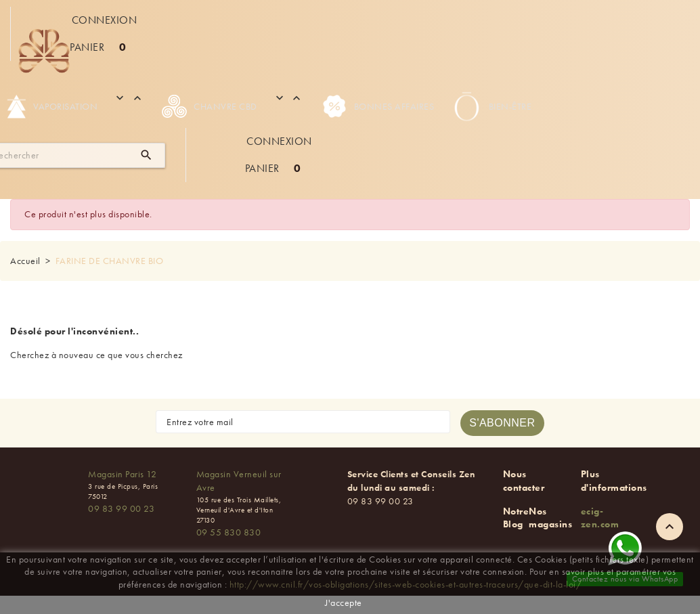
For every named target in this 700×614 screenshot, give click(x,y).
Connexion (105, 20)
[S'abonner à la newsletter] (502, 423)
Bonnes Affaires (378, 106)
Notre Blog (516, 518)
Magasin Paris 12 (122, 474)
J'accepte (344, 602)
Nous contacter (524, 481)
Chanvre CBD (210, 106)
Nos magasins (550, 518)
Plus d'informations (614, 481)
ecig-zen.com (600, 518)
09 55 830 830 (229, 532)
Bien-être (491, 106)
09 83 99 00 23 (121, 508)
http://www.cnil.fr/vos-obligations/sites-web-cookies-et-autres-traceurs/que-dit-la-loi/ (406, 584)
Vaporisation (52, 106)
